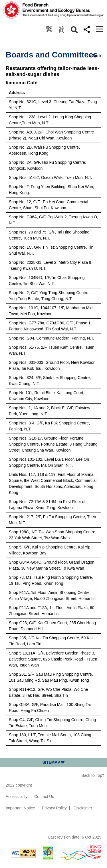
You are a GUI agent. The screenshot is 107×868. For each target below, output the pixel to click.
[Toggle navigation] (100, 29)
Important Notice (20, 808)
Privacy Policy (54, 808)
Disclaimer (83, 808)
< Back (95, 56)
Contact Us (44, 797)
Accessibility (17, 797)
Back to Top (93, 775)
